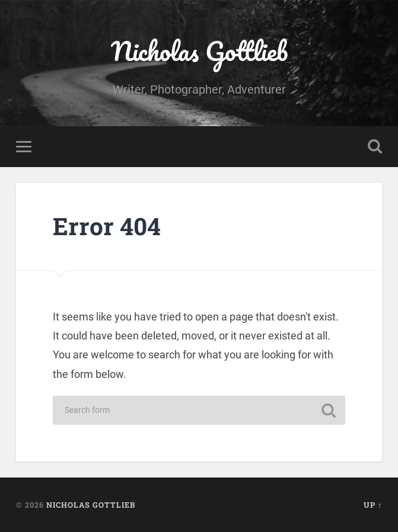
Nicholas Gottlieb (199, 51)
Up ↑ (373, 505)
